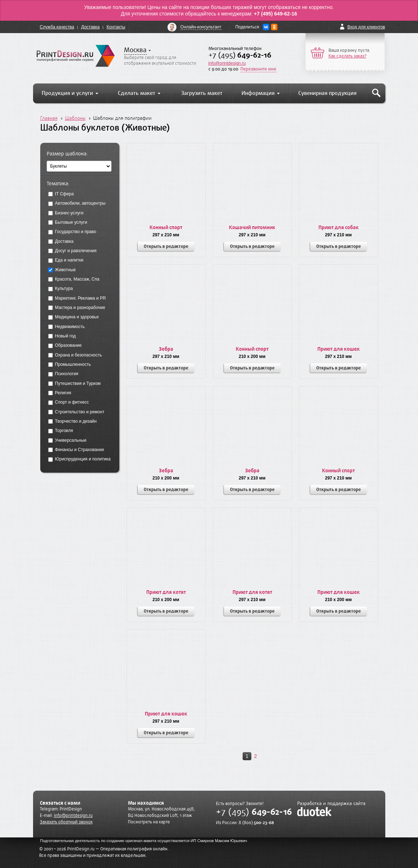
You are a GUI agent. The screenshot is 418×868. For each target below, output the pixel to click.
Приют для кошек (339, 349)
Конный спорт (166, 228)
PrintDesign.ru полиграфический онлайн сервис (76, 56)
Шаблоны (75, 118)
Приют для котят (166, 592)
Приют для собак (339, 228)
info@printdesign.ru (227, 63)
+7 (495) (240, 55)
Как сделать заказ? (348, 56)
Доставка (91, 27)
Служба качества (57, 27)
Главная (49, 118)
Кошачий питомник (252, 228)
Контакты (116, 27)
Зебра (166, 349)
